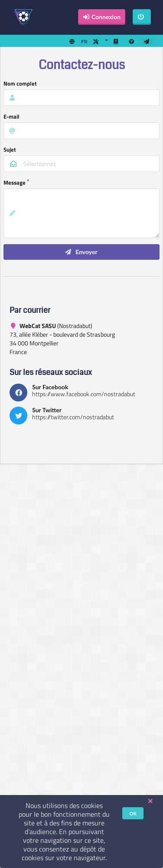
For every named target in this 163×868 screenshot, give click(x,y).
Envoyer (81, 252)
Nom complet (20, 83)
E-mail (11, 116)
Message (15, 182)
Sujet (10, 149)
